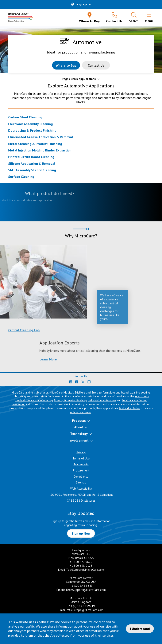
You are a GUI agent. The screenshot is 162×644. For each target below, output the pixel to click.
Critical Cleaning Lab (24, 332)
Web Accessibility (81, 489)
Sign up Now (81, 533)
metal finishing (78, 400)
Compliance (81, 477)
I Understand (140, 629)
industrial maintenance (102, 400)
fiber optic (61, 400)
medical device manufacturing (34, 400)
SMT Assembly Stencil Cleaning (32, 170)
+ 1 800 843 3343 (81, 586)
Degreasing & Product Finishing (32, 130)
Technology (79, 434)
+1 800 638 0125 (81, 566)
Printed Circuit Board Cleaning (31, 157)
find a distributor (130, 408)
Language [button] (79, 4)
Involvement (79, 440)
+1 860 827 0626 (81, 562)
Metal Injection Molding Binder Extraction (40, 150)
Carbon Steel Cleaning (25, 117)
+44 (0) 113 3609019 (81, 606)
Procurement (81, 470)
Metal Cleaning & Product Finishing (35, 144)
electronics (142, 396)
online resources (81, 412)
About (79, 427)
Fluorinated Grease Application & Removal (41, 137)
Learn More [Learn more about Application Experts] (114, 359)
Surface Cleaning (21, 177)
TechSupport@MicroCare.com (85, 570)
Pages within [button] (79, 79)
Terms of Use (81, 458)
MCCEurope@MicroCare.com (85, 610)
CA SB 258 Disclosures (81, 501)
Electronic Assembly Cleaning (30, 124)
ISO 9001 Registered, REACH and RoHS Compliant (81, 495)
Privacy (81, 452)
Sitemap (81, 482)
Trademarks (81, 464)
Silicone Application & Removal (32, 163)
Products (79, 420)
